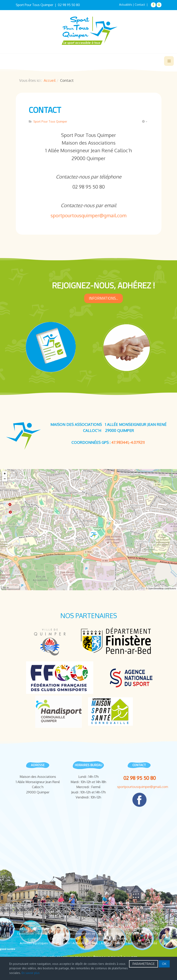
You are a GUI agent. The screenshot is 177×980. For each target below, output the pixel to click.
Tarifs (119, 933)
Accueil (50, 80)
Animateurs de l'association (94, 933)
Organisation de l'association (46, 929)
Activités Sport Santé (143, 943)
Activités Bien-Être (85, 943)
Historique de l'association (55, 933)
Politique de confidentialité (82, 938)
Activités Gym (60, 943)
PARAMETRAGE (144, 964)
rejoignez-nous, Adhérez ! (103, 285)
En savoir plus (31, 973)
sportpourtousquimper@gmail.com (88, 215)
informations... (103, 298)
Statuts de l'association (84, 929)
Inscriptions (134, 933)
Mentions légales (115, 938)
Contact (45, 110)
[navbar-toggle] (169, 61)
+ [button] (5, 474)
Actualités (126, 5)
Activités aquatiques (34, 943)
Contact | (142, 5)
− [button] (5, 479)
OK (164, 964)
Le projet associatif (116, 929)
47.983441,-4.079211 (128, 442)
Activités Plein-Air (113, 943)
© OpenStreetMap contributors (161, 588)
